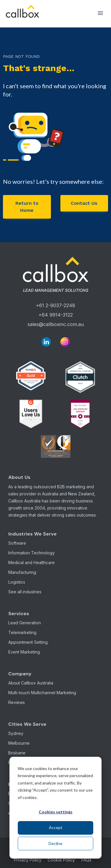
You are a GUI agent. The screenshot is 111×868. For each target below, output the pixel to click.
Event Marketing (24, 652)
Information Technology (32, 553)
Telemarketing (22, 632)
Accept (56, 827)
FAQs (86, 860)
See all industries (25, 592)
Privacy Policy (28, 860)
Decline (55, 843)
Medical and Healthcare (32, 562)
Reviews (17, 702)
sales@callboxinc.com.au (56, 324)
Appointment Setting (28, 642)
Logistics (17, 582)
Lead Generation (25, 623)
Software (17, 543)
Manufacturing (22, 572)
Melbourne (19, 743)
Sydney (16, 733)
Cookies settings (56, 812)
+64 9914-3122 (56, 315)
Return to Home (27, 207)
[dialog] (55, 808)
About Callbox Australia (31, 683)
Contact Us (84, 203)
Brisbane (17, 753)
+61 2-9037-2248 (55, 305)
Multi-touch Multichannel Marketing (42, 693)
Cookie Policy (61, 860)
